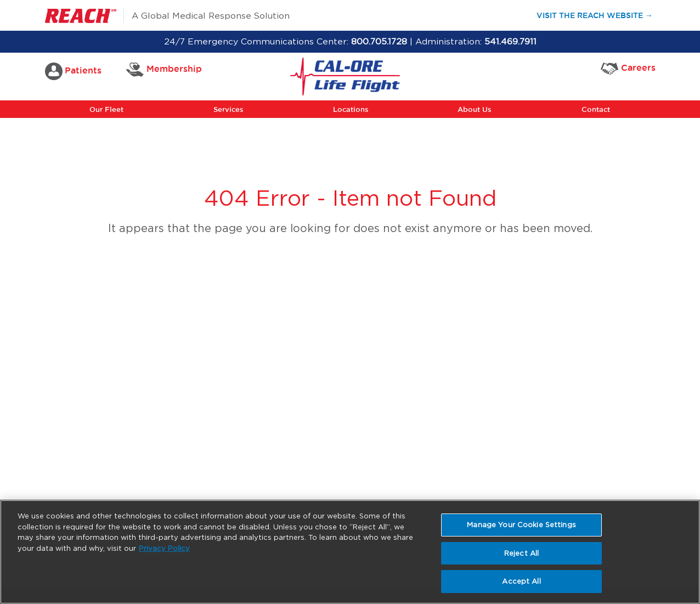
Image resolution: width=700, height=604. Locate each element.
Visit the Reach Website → (600, 15)
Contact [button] (596, 109)
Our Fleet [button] (106, 109)
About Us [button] (475, 109)
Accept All (521, 581)
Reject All (521, 553)
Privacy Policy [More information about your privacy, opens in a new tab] (164, 548)
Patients (74, 71)
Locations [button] (351, 109)
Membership (164, 70)
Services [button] (228, 109)
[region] (350, 552)
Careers (628, 68)
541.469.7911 (510, 41)
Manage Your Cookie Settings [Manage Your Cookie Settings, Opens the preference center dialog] (521, 525)
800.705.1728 (379, 41)
